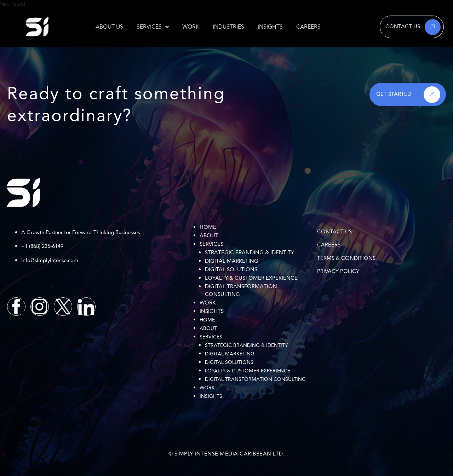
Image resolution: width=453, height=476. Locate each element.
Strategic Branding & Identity (250, 253)
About (209, 236)
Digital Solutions (231, 270)
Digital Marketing (232, 261)
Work (208, 303)
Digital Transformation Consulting (241, 291)
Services (211, 244)
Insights (212, 311)
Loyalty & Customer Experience (251, 278)
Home (208, 227)
